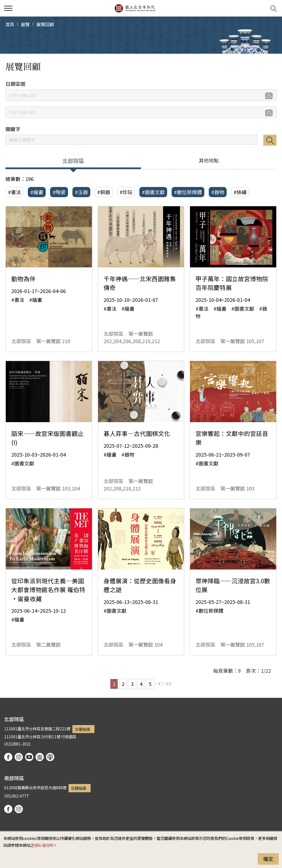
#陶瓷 (59, 192)
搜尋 (270, 140)
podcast (50, 757)
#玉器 (81, 192)
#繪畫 (37, 192)
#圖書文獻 (153, 192)
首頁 (10, 24)
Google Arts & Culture (40, 757)
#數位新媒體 (188, 192)
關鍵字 (13, 129)
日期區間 (15, 84)
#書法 (14, 192)
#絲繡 (240, 192)
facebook (8, 757)
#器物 (218, 192)
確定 (268, 859)
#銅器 (104, 192)
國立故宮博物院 (135, 8)
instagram (19, 757)
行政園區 (69, 737)
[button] (260, 8)
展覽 (25, 24)
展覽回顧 (45, 24)
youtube (29, 757)
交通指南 (82, 729)
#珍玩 (126, 192)
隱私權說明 (44, 845)
